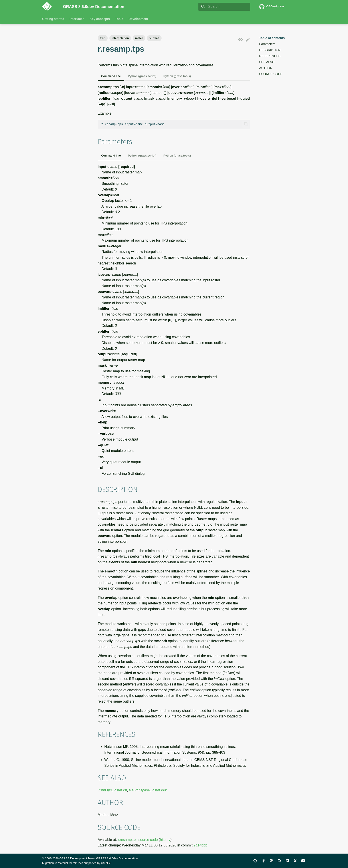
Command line (111, 76)
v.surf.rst (121, 790)
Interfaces (77, 19)
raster (139, 38)
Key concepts (100, 19)
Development (138, 19)
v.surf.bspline (139, 790)
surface (154, 38)
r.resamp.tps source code (138, 840)
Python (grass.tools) (177, 76)
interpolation (120, 38)
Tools (119, 19)
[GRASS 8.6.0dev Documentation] (49, 7)
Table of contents (272, 38)
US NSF (106, 863)
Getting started (53, 19)
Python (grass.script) (142, 76)
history (165, 840)
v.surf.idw (159, 790)
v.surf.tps (105, 790)
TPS (103, 38)
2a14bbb (200, 845)
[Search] (224, 7)
